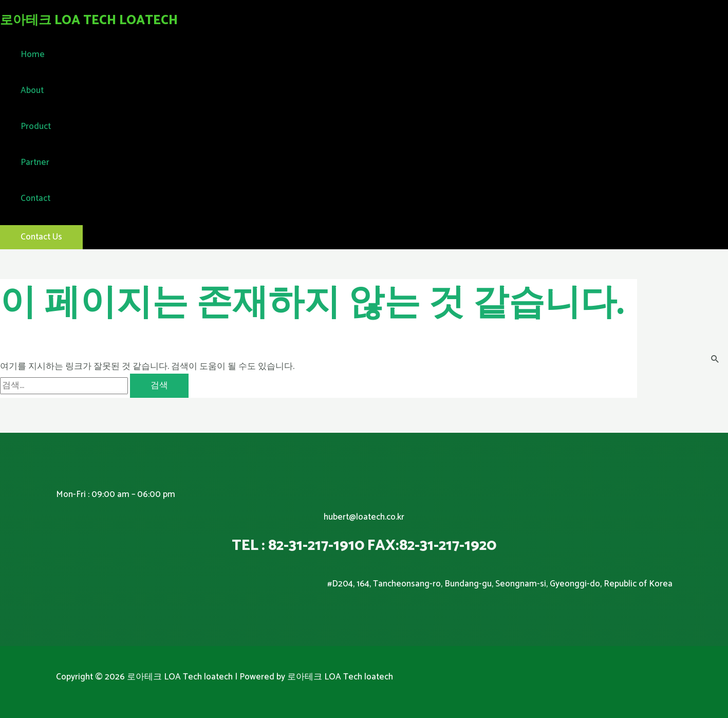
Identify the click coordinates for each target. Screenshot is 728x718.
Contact (35, 198)
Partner (35, 162)
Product (36, 126)
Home (33, 54)
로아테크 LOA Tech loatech (89, 21)
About (32, 90)
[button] (41, 237)
